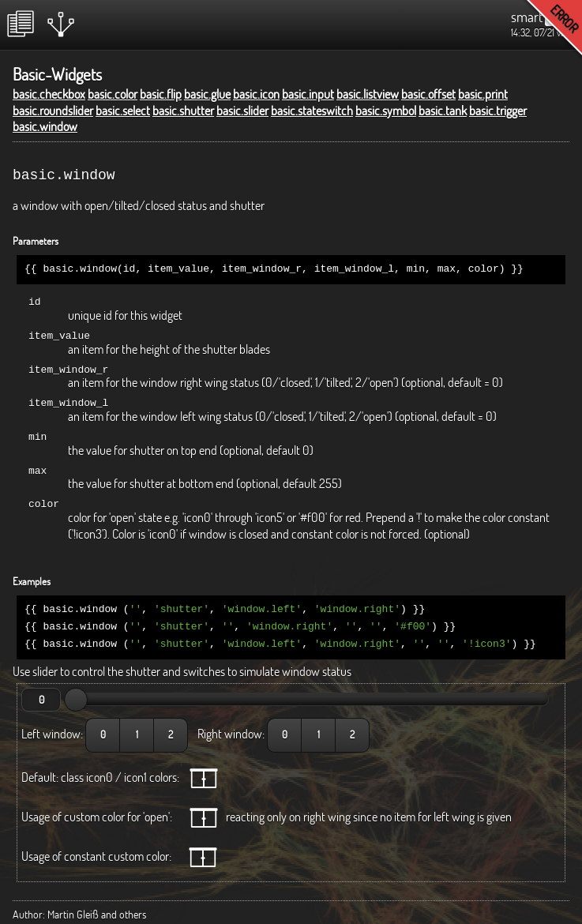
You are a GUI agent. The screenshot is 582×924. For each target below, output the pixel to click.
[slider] (76, 689)
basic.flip (161, 94)
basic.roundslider (53, 111)
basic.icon (256, 94)
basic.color (113, 94)
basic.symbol (386, 111)
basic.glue (207, 94)
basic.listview (368, 94)
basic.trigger (498, 111)
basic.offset (428, 94)
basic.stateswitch (312, 111)
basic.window (45, 126)
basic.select (123, 111)
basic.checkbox (49, 94)
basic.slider (242, 111)
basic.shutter (183, 111)
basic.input (308, 94)
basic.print (483, 94)
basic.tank (443, 111)
